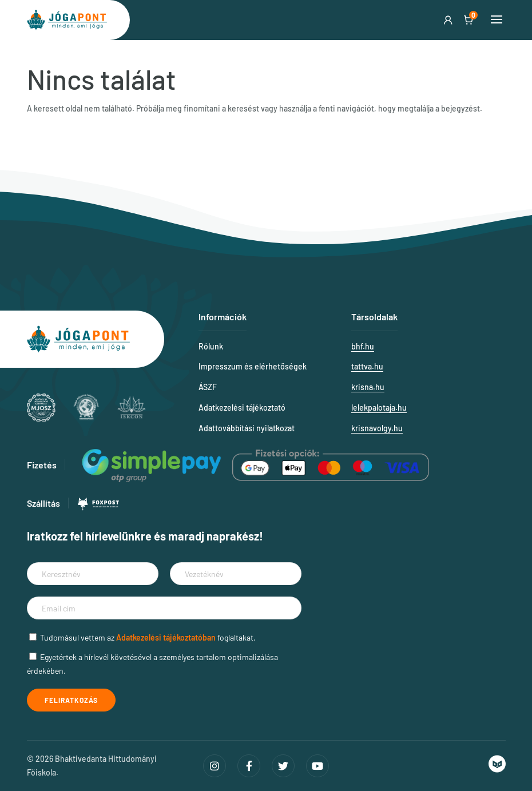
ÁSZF (208, 387)
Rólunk (211, 346)
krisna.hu (368, 387)
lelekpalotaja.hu (379, 408)
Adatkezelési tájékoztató (242, 408)
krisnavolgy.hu (377, 428)
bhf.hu (363, 346)
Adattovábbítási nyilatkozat (247, 428)
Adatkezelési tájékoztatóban (166, 637)
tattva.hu (367, 366)
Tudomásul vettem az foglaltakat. (148, 637)
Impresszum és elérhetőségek (253, 366)
